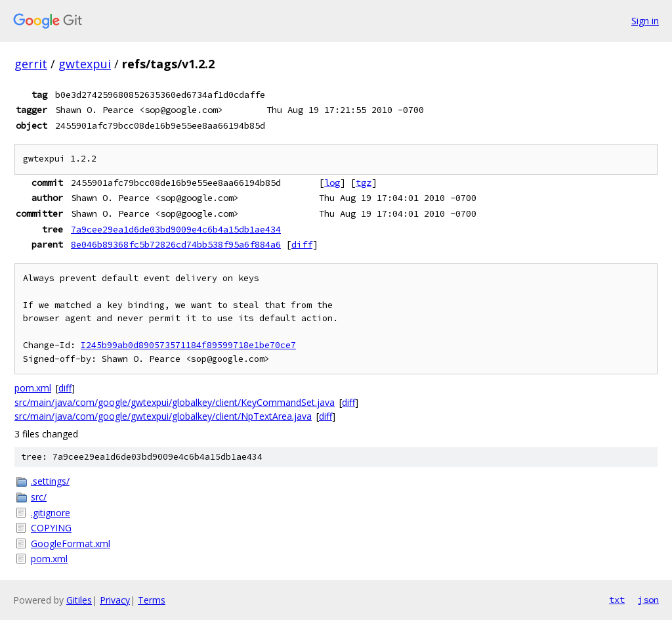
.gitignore (51, 513)
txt (617, 600)
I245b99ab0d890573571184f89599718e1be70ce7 (188, 345)
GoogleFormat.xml (71, 543)
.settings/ (50, 481)
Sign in (645, 21)
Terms (152, 600)
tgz (364, 183)
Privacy (115, 600)
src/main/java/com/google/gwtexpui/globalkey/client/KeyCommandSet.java (175, 402)
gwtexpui (85, 64)
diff (302, 244)
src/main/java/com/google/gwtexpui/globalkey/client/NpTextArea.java (163, 416)
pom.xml (33, 388)
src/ (39, 497)
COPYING (51, 528)
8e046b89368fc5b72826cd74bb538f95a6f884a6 (176, 244)
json (648, 600)
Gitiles (79, 600)
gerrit (31, 64)
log (332, 183)
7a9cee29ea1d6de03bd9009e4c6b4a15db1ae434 (176, 229)
